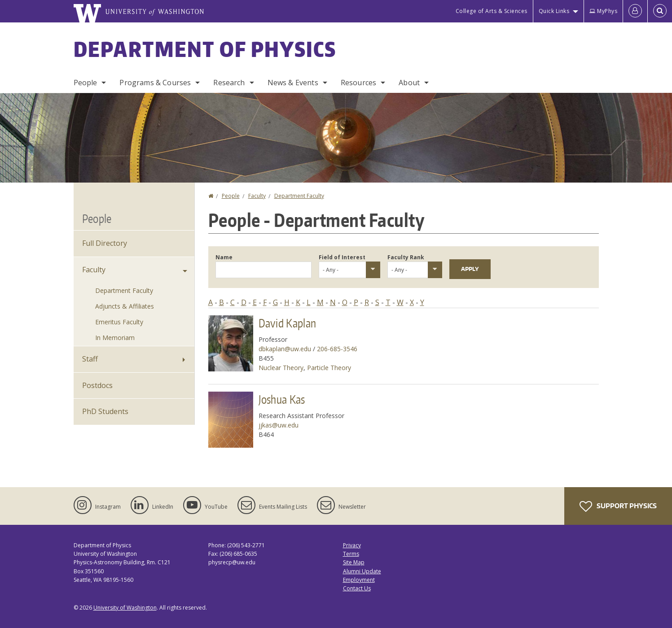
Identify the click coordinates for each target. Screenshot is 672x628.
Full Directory (105, 243)
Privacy (352, 545)
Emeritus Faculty (119, 322)
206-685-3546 (337, 349)
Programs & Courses (155, 83)
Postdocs (97, 385)
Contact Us (357, 588)
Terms (351, 554)
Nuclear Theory (281, 368)
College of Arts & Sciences (492, 11)
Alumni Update (362, 571)
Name (224, 257)
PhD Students (105, 411)
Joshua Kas (282, 399)
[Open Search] (660, 11)
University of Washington (125, 608)
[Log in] (635, 11)
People (86, 83)
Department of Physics (205, 49)
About (409, 83)
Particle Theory (329, 368)
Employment (359, 580)
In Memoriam (115, 338)
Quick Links (554, 11)
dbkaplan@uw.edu (285, 349)
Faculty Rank (406, 257)
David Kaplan (288, 323)
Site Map (354, 562)
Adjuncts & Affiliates (125, 306)
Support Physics (618, 506)
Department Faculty (299, 196)
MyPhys (603, 11)
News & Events (293, 83)
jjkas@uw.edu (279, 425)
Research (229, 83)
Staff (90, 359)
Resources (358, 83)
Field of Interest (342, 257)
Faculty (257, 196)
